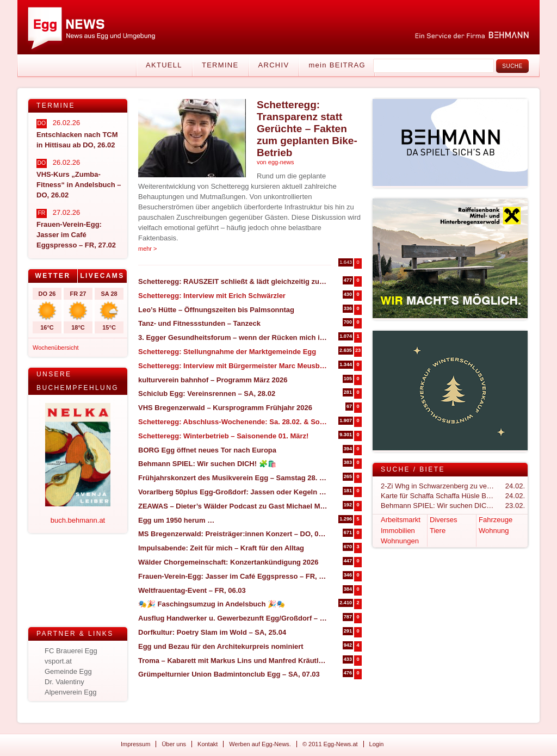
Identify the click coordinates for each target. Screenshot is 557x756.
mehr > (148, 249)
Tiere (438, 531)
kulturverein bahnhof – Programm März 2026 (213, 380)
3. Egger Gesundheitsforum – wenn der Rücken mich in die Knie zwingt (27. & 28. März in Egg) (233, 337)
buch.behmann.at (78, 520)
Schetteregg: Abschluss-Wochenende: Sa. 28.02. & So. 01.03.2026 (233, 422)
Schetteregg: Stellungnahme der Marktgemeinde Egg (227, 352)
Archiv (274, 65)
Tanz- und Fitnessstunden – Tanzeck (199, 323)
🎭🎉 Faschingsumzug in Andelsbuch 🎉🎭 (212, 604)
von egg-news (276, 162)
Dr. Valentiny (64, 682)
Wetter (52, 276)
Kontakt (208, 744)
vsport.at (58, 661)
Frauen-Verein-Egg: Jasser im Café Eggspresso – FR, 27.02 (233, 576)
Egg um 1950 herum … (176, 520)
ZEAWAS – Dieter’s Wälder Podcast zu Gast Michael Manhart (233, 506)
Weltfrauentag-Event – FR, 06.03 (192, 590)
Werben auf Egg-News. (260, 744)
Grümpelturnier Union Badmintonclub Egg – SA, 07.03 (229, 674)
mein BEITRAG (337, 65)
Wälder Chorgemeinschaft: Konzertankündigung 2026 (228, 562)
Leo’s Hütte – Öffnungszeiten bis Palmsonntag (216, 310)
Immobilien (398, 531)
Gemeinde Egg (68, 671)
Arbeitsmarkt (401, 520)
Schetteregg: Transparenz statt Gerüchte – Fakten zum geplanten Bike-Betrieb (307, 129)
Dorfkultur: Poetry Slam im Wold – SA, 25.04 (212, 632)
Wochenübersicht (56, 348)
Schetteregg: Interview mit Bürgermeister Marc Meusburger (233, 366)
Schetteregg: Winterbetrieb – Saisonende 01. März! (223, 436)
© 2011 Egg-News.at (330, 744)
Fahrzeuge (496, 520)
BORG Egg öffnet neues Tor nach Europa (207, 450)
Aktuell (164, 65)
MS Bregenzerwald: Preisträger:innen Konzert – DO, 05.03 (233, 534)
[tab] (53, 276)
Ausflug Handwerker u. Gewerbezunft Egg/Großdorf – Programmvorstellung (233, 618)
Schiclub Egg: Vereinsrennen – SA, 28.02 (207, 394)
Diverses (444, 520)
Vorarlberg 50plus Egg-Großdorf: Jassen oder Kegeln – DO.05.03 (233, 492)
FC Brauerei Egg (71, 651)
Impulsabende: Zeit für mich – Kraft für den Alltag (221, 548)
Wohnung (494, 531)
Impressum (135, 744)
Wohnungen (400, 541)
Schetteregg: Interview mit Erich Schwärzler (212, 296)
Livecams (102, 276)
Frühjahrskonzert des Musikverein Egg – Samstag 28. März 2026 (233, 478)
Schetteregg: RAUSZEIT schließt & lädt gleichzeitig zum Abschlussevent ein (233, 281)
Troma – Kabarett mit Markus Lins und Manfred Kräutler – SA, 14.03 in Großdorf (233, 661)
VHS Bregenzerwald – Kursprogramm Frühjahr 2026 (225, 408)
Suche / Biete (413, 469)
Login (377, 744)
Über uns (174, 744)
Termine (220, 65)
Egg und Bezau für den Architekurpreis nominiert (221, 646)
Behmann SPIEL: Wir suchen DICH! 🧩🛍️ (207, 464)
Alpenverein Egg (70, 692)
